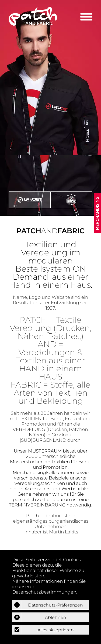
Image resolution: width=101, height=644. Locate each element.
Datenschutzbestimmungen (44, 592)
